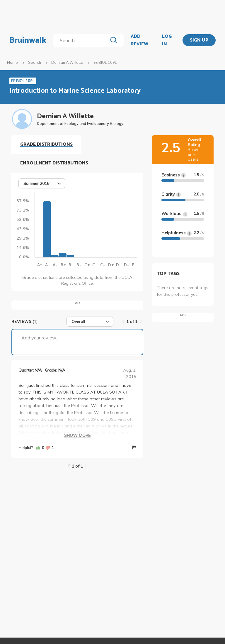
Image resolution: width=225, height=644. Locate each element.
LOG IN (167, 40)
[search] (82, 40)
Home (12, 62)
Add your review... (40, 338)
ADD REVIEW (139, 40)
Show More (77, 435)
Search (35, 62)
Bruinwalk (28, 40)
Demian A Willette (67, 62)
